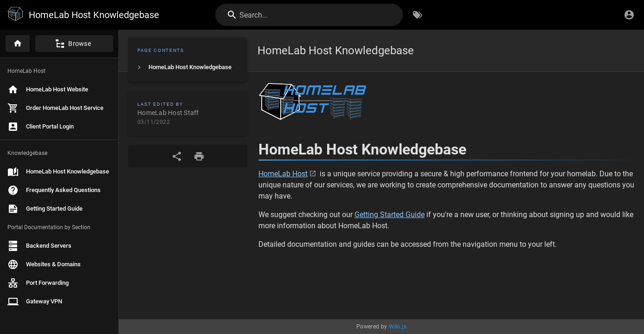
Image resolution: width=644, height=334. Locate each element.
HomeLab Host (283, 174)
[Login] (629, 15)
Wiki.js (398, 327)
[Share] (177, 156)
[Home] (18, 44)
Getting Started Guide (390, 215)
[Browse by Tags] (418, 15)
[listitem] (188, 67)
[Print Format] (199, 156)
